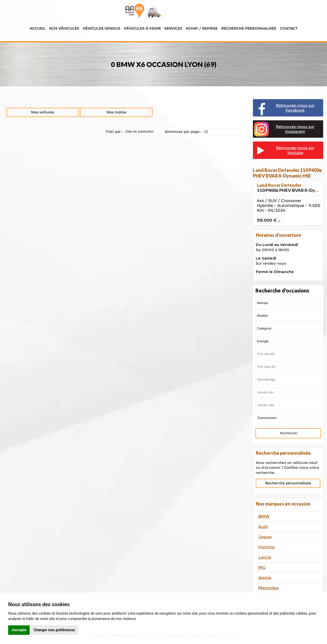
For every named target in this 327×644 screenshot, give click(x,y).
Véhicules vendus (102, 28)
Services (173, 28)
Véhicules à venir (142, 28)
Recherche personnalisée (249, 28)
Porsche (266, 547)
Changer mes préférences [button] (54, 630)
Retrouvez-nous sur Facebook (295, 108)
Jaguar (265, 537)
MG (262, 567)
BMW (264, 516)
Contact (289, 28)
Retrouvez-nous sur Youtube (295, 150)
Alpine (265, 578)
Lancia (265, 557)
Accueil (38, 28)
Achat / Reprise (202, 28)
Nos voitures (43, 112)
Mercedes (268, 588)
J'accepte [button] (19, 630)
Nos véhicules (64, 28)
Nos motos (116, 112)
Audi (263, 527)
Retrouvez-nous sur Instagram (295, 129)
